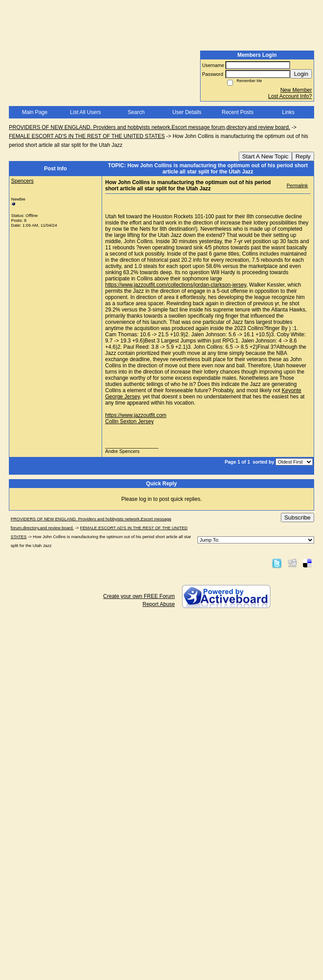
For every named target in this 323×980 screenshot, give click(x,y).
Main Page (34, 112)
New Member (296, 90)
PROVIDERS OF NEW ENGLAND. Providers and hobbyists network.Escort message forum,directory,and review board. (150, 127)
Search (136, 112)
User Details (187, 112)
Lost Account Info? (290, 96)
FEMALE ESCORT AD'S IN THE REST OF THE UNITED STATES (87, 136)
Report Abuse (159, 604)
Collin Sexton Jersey (129, 421)
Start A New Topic (265, 156)
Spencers (22, 181)
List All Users (85, 112)
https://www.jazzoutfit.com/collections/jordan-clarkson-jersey (176, 285)
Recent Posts (238, 112)
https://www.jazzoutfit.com (136, 415)
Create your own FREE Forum (139, 596)
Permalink (297, 185)
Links (288, 112)
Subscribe (297, 518)
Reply (303, 156)
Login (301, 74)
